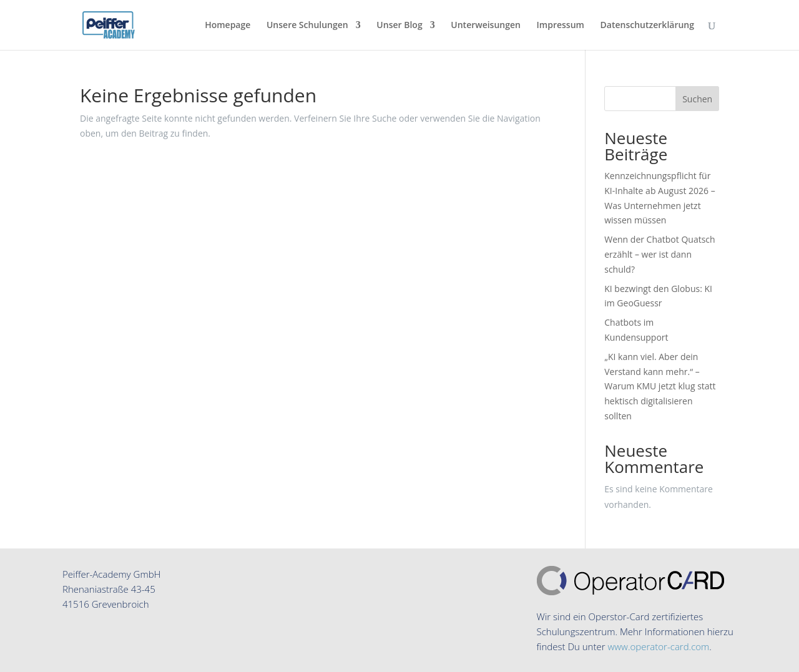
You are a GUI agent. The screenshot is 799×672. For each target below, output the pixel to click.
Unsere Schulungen (307, 26)
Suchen (697, 99)
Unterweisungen (486, 26)
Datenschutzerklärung (647, 26)
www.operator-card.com (658, 646)
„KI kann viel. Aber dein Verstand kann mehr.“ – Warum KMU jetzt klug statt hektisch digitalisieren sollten (660, 386)
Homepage (228, 26)
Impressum (561, 26)
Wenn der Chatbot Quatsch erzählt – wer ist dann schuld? (659, 254)
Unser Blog (399, 26)
